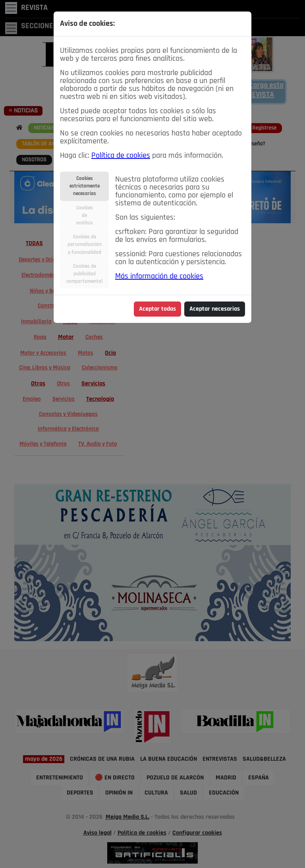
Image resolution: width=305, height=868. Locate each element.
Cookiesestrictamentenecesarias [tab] (85, 186)
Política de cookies (121, 156)
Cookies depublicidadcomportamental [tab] (84, 274)
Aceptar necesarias (215, 309)
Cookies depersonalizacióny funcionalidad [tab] (85, 245)
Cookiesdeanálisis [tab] (85, 216)
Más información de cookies (159, 276)
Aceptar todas (157, 309)
